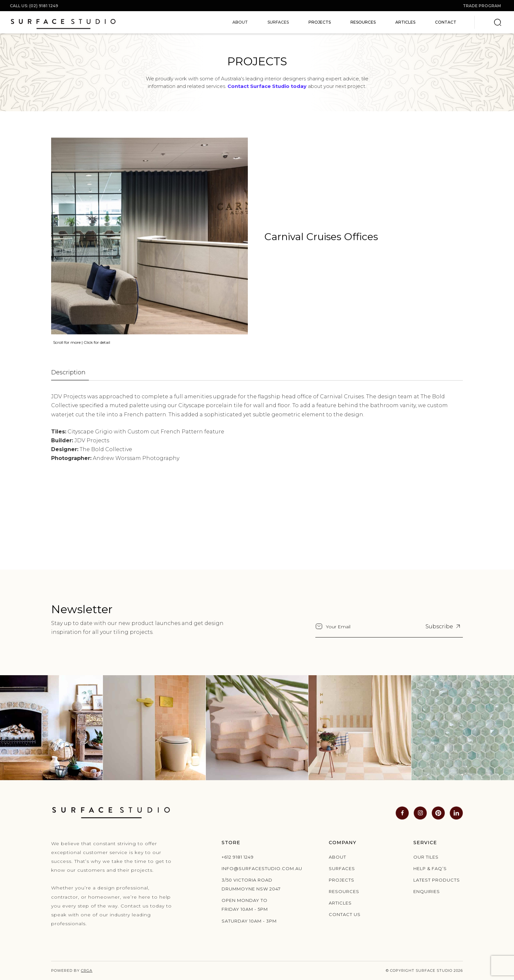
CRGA (87, 970)
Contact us (345, 914)
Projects (320, 22)
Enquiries (427, 891)
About (337, 857)
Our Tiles (426, 857)
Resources (363, 22)
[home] (63, 22)
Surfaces (342, 868)
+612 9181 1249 (238, 857)
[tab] (70, 373)
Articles (405, 22)
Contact (446, 22)
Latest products (437, 880)
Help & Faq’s (430, 868)
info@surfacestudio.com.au (253, 868)
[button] (240, 22)
